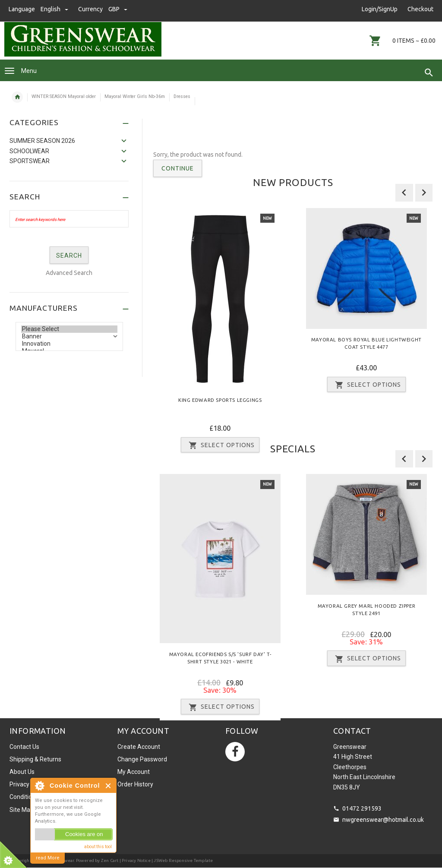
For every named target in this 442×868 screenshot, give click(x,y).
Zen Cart (110, 860)
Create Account (139, 747)
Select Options (366, 385)
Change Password (142, 759)
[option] (220, 333)
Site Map (22, 810)
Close (109, 786)
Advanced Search (69, 273)
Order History (135, 784)
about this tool (98, 847)
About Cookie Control (39, 786)
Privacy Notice (29, 784)
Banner (69, 336)
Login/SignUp (380, 9)
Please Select (69, 329)
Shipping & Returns (35, 759)
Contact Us (24, 747)
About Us (22, 772)
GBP (118, 9)
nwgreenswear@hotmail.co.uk (383, 820)
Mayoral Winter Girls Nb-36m (135, 96)
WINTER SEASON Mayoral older (64, 96)
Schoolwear (29, 151)
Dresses (182, 96)
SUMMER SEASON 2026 (42, 141)
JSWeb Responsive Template (183, 860)
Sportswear (30, 161)
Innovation (69, 344)
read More (48, 858)
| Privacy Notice (134, 860)
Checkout (420, 9)
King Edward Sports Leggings (220, 400)
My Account (134, 772)
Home (17, 97)
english (55, 9)
